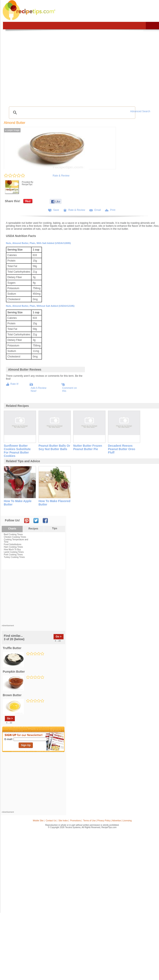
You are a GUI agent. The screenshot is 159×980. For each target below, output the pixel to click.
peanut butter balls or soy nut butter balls (54, 447)
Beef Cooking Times (13, 534)
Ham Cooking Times (13, 547)
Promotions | (76, 821)
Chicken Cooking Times (15, 537)
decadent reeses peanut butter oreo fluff (122, 449)
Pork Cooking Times (13, 555)
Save (56, 210)
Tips (55, 528)
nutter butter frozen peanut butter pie (88, 447)
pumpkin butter (14, 672)
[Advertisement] (33, 598)
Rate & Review (61, 176)
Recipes (33, 529)
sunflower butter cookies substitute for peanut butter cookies (17, 451)
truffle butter (12, 648)
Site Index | (64, 821)
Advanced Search (140, 111)
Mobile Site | (39, 821)
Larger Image (12, 130)
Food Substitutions (13, 544)
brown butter (12, 695)
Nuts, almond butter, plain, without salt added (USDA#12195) (40, 306)
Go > (59, 637)
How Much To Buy (12, 549)
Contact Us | (52, 821)
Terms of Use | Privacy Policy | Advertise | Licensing (107, 821)
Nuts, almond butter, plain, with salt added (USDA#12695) (38, 243)
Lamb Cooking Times (14, 552)
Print (113, 210)
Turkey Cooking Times (14, 557)
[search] (71, 113)
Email (98, 210)
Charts (12, 529)
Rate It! (15, 384)
